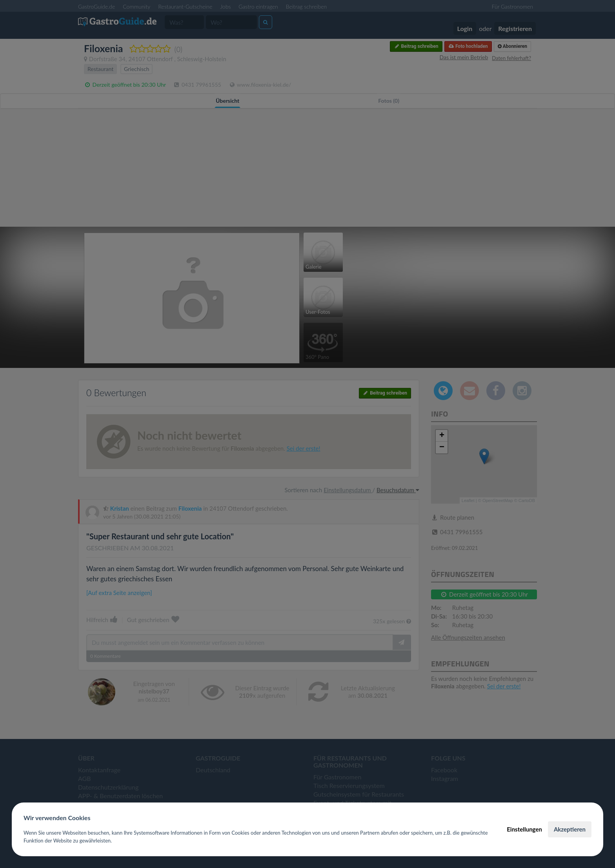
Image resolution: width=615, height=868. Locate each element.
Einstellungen (524, 829)
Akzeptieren (570, 829)
